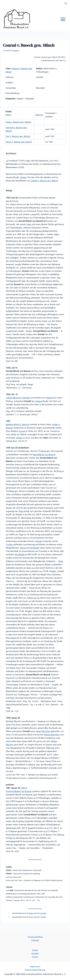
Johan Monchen (43, 731)
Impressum (35, 967)
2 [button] (32, 761)
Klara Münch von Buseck (44, 455)
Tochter (9, 545)
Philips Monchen (51, 735)
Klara (21, 511)
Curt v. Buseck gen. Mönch (18, 136)
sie (35, 598)
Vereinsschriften (35, 937)
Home (35, 950)
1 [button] (36, 721)
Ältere (31, 913)
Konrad (39, 541)
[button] (66, 4)
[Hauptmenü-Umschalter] (63, 19)
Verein (35, 957)
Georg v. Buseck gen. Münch (19, 142)
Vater (29, 224)
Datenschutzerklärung (35, 970)
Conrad (22, 431)
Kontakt (35, 954)
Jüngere (43, 913)
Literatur (35, 940)
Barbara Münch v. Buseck (17, 425)
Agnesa (49, 398)
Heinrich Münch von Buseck (19, 791)
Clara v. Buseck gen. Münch (18, 122)
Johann (23, 177)
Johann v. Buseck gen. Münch (44, 181)
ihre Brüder (34, 548)
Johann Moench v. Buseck (18, 398)
